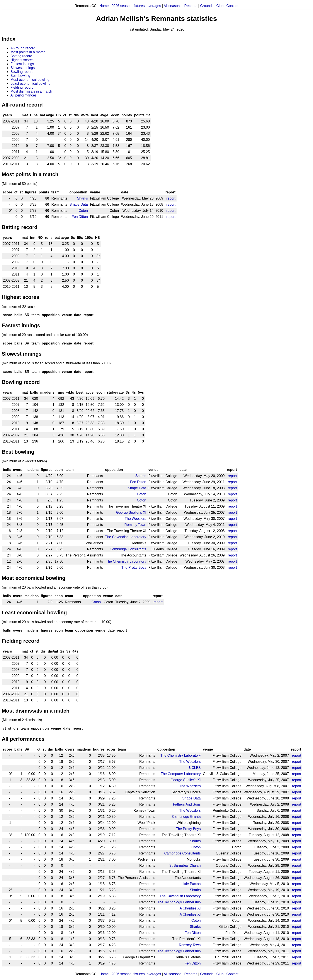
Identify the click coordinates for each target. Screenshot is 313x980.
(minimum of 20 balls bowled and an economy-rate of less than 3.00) (55, 587)
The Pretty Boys (134, 568)
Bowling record (22, 72)
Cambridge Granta (186, 817)
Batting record (21, 56)
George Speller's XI (131, 512)
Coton (83, 211)
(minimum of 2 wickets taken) (24, 461)
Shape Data (79, 204)
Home (104, 6)
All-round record (23, 48)
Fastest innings (22, 64)
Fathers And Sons (187, 804)
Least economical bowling (30, 84)
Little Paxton (191, 884)
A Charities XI (190, 908)
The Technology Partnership (179, 902)
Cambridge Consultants (128, 549)
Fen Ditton (80, 217)
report (171, 198)
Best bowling (20, 76)
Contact (232, 6)
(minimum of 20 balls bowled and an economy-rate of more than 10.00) (56, 622)
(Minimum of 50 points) (20, 184)
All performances (24, 95)
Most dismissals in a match (31, 91)
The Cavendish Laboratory (126, 537)
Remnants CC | (87, 974)
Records (191, 6)
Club (220, 6)
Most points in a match (28, 52)
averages (154, 6)
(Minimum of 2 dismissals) (22, 720)
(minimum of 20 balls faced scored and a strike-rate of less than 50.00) (56, 363)
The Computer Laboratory (181, 774)
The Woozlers (135, 519)
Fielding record (22, 87)
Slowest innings (23, 68)
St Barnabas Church (185, 865)
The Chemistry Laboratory (126, 561)
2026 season (122, 6)
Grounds (207, 6)
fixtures (139, 6)
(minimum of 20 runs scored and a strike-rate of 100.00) (45, 335)
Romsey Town (135, 525)
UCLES (195, 768)
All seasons (173, 6)
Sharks (82, 198)
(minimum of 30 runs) (18, 306)
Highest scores (22, 60)
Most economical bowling (30, 80)
